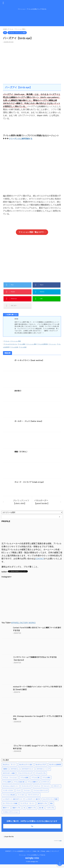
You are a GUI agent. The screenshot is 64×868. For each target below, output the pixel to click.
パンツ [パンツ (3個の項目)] (18, 794)
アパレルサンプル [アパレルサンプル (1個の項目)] (41, 777)
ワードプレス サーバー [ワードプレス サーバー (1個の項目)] (28, 807)
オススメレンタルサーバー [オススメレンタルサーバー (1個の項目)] (11, 790)
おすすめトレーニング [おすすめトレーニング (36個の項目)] (43, 772)
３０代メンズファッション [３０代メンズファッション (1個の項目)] (11, 816)
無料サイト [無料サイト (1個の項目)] (6, 811)
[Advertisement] (32, 258)
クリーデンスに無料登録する (22, 139)
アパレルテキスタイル (10, 348)
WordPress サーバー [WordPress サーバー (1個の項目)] (9, 768)
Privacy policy (45, 855)
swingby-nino (32, 862)
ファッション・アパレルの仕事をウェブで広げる (32, 859)
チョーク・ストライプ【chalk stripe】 (30, 486)
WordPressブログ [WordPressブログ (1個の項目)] (41, 768)
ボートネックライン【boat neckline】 (30, 364)
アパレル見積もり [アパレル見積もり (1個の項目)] (33, 785)
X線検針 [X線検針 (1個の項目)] (5, 772)
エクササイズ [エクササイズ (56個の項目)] (45, 785)
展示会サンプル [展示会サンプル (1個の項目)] (42, 807)
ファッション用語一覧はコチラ (32, 232)
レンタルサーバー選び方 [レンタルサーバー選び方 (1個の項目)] (33, 803)
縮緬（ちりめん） (22, 455)
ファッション (52, 348)
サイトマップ (55, 855)
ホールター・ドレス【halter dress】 (29, 425)
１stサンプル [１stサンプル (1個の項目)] (50, 811)
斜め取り (18, 395)
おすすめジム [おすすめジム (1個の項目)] (15, 772)
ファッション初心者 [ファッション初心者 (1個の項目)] (9, 798)
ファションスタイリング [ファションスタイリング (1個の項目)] (40, 794)
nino (60, 844)
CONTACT (40, 562)
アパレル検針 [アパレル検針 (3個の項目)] (46, 781)
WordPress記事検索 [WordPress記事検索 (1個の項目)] (55, 768)
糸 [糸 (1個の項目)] (24, 811)
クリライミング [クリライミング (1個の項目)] (26, 790)
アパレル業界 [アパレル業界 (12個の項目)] (7, 785)
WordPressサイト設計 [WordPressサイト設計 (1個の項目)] (26, 768)
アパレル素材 (21, 348)
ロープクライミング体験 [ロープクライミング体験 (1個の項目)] (10, 807)
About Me (36, 855)
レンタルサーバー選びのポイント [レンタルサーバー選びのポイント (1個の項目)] (13, 803)
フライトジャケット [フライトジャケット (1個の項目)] (33, 798)
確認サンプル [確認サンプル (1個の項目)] (16, 811)
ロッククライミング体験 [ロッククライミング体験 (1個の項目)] (50, 803)
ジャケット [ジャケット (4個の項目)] (37, 790)
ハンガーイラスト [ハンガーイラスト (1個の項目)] (8, 794)
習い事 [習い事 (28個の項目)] (41, 811)
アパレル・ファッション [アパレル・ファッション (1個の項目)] (10, 781)
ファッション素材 (31, 348)
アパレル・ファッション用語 (12, 345)
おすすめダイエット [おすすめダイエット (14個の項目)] (28, 772)
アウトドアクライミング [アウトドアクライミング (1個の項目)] (25, 777)
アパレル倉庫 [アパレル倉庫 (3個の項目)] (24, 781)
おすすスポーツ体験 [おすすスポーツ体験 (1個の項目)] (9, 777)
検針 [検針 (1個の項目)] (52, 807)
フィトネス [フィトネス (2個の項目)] (21, 798)
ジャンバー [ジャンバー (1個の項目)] (47, 790)
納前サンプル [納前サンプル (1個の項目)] (32, 811)
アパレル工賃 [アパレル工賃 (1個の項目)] (35, 781)
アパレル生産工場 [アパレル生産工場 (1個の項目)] (19, 785)
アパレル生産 (23, 351)
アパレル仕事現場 (42, 348)
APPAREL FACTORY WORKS (24, 626)
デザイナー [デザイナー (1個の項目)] (57, 790)
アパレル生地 (14, 351)
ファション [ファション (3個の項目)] (27, 794)
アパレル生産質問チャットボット (22, 855)
